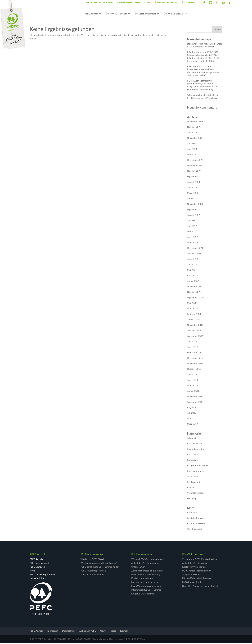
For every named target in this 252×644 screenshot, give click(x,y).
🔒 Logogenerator (189, 2)
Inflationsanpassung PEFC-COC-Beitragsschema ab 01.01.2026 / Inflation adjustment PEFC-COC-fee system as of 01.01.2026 (203, 57)
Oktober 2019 (194, 331)
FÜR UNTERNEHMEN (145, 14)
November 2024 (195, 139)
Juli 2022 (192, 221)
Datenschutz (68, 631)
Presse (190, 488)
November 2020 (195, 287)
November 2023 (195, 166)
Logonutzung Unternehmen (145, 583)
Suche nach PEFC (87, 631)
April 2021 (192, 276)
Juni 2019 (192, 342)
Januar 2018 (193, 391)
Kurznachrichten (196, 472)
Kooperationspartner (198, 466)
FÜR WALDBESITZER (173, 14)
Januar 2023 (193, 199)
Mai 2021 (192, 271)
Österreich (192, 477)
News (138, 2)
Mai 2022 (192, 232)
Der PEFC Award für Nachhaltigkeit (200, 587)
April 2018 (192, 381)
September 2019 (195, 336)
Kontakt (147, 2)
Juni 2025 (192, 133)
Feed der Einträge (196, 518)
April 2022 (192, 238)
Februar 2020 (194, 315)
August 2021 (193, 260)
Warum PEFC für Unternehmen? (147, 560)
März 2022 (192, 243)
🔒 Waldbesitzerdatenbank (166, 2)
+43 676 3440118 (61, 640)
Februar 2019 (194, 353)
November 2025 (195, 122)
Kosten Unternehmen (142, 579)
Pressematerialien (124, 2)
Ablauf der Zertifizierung (195, 564)
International (194, 455)
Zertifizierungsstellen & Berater (147, 571)
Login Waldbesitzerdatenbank (146, 587)
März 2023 (192, 194)
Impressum (52, 631)
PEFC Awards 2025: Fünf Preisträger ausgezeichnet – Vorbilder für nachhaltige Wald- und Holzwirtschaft (203, 71)
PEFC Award (194, 482)
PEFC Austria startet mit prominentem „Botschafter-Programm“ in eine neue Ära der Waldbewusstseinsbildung (203, 86)
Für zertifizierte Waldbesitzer (197, 579)
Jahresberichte (37, 579)
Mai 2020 (192, 304)
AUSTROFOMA (195, 444)
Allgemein (192, 439)
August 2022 (193, 216)
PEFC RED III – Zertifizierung (146, 575)
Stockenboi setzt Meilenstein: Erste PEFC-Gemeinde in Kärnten (204, 46)
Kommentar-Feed (196, 524)
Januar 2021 (193, 281)
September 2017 (195, 403)
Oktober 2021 (194, 254)
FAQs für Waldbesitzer (194, 583)
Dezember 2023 (195, 161)
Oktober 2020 (194, 293)
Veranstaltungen (195, 493)
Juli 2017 (192, 413)
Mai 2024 (192, 155)
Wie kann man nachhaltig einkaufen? (99, 564)
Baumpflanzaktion (196, 450)
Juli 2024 (192, 144)
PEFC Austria (91, 14)
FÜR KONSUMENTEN (116, 14)
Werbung (192, 499)
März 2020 (192, 309)
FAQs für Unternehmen (143, 594)
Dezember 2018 (195, 359)
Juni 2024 (192, 150)
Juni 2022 (192, 227)
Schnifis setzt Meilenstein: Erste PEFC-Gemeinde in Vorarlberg (203, 97)
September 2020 (195, 298)
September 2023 (195, 177)
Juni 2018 (192, 375)
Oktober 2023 (194, 172)
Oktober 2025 (194, 128)
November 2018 (195, 364)
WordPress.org (195, 529)
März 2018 (192, 386)
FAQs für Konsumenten (92, 575)
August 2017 (193, 408)
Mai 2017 (192, 419)
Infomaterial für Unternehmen (146, 590)
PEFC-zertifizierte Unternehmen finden (100, 567)
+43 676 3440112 (84, 640)
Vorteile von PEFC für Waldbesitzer (200, 560)
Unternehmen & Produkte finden (99, 2)
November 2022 (195, 205)
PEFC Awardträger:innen (42, 575)
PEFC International (39, 564)
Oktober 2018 (194, 369)
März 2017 (192, 424)
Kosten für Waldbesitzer (194, 567)
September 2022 (195, 210)
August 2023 (193, 183)
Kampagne (192, 460)
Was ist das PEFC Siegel (92, 560)
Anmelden (192, 513)
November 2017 (195, 397)
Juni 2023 (192, 188)
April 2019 (192, 348)
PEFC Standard (37, 567)
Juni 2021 (192, 265)
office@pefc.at (101, 640)
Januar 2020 (193, 320)
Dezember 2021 (195, 249)
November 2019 (195, 326)
